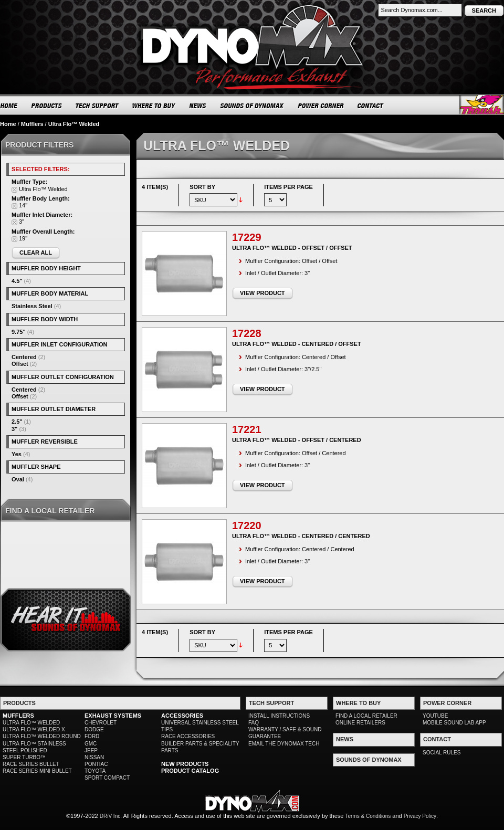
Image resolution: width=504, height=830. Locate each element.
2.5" (17, 422)
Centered (24, 357)
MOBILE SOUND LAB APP (454, 723)
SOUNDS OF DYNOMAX (252, 106)
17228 (247, 333)
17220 (247, 526)
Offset (20, 364)
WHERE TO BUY (154, 106)
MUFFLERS (18, 716)
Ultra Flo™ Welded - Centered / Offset (297, 344)
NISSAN (94, 757)
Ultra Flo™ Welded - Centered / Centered (301, 536)
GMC (91, 744)
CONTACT (371, 106)
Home (8, 124)
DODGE (94, 729)
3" (14, 429)
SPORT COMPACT (107, 778)
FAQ (254, 723)
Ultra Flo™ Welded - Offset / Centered (297, 440)
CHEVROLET (101, 723)
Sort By (202, 187)
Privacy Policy (420, 816)
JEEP (91, 750)
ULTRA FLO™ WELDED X (34, 729)
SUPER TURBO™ (24, 757)
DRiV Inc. (111, 816)
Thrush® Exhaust (482, 105)
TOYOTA (95, 771)
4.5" (17, 281)
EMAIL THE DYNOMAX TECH (284, 744)
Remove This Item (14, 190)
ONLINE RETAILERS (360, 723)
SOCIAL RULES (442, 753)
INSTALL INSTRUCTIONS (279, 716)
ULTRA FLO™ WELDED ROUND (42, 736)
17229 (247, 237)
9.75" (19, 332)
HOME (9, 106)
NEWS (198, 106)
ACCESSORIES (182, 716)
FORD (92, 736)
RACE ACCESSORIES (188, 736)
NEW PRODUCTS (185, 764)
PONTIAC (96, 764)
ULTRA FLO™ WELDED (31, 723)
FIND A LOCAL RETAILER (366, 716)
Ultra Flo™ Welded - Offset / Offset (292, 248)
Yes (17, 454)
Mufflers (32, 124)
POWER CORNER (321, 106)
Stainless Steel (32, 306)
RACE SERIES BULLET (31, 764)
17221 (247, 429)
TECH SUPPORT (97, 106)
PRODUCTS (47, 106)
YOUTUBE (435, 716)
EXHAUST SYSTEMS (113, 716)
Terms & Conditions (368, 816)
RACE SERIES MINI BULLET (37, 771)
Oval (18, 479)
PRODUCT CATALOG (190, 771)
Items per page (288, 187)
